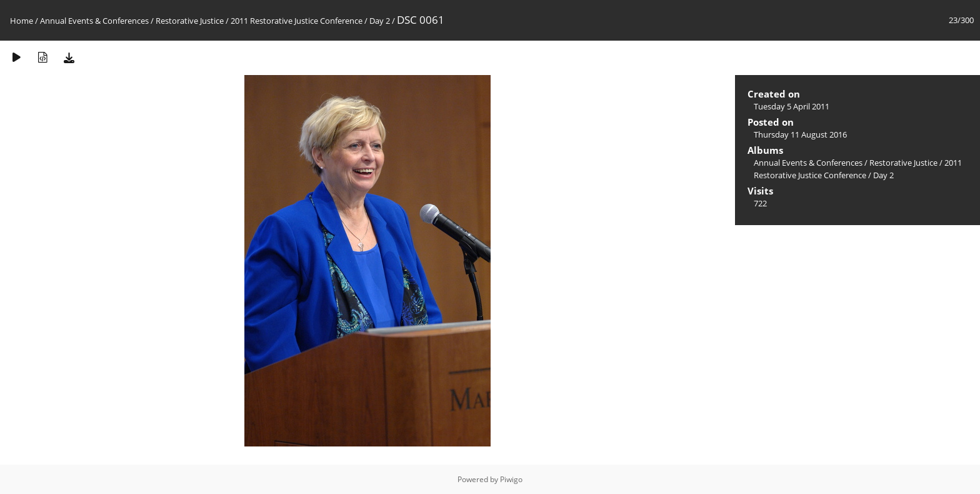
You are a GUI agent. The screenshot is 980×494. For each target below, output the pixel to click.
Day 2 (380, 21)
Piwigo (511, 479)
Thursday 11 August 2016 (800, 134)
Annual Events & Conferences (94, 21)
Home (22, 21)
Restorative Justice (190, 21)
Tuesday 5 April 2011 (792, 106)
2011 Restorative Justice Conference (297, 21)
